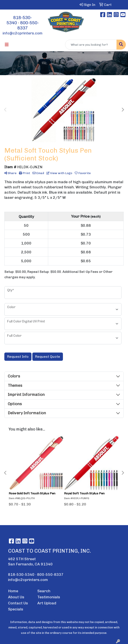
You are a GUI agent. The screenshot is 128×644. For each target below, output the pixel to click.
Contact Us (18, 603)
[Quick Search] (91, 45)
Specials (16, 609)
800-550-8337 (50, 574)
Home (13, 591)
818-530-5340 (21, 574)
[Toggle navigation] (7, 45)
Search (44, 591)
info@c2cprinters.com (23, 33)
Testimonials (49, 597)
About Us (16, 597)
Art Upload (47, 603)
